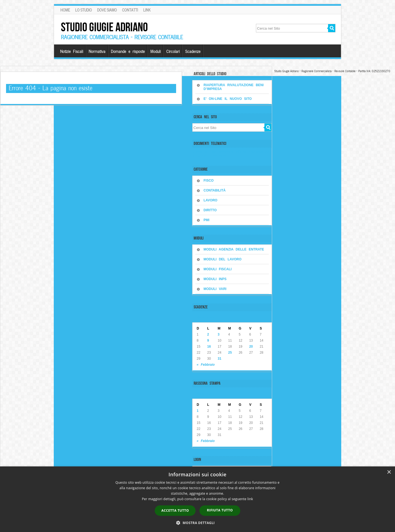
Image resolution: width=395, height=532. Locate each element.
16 (209, 347)
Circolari (173, 51)
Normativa (97, 51)
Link (147, 10)
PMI (206, 220)
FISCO (209, 181)
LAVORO (210, 200)
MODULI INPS (215, 279)
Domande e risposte (128, 51)
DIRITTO (210, 210)
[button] (198, 523)
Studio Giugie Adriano (104, 27)
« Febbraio (206, 365)
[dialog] (198, 499)
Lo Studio (84, 10)
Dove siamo (107, 10)
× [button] (389, 472)
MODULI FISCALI (218, 269)
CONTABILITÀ (215, 190)
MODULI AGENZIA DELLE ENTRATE (234, 249)
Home (65, 10)
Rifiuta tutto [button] (220, 510)
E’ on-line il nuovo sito (228, 99)
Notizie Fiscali (72, 51)
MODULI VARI (215, 289)
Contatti (130, 10)
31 (220, 359)
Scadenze (193, 51)
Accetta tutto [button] (175, 510)
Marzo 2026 (205, 317)
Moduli (156, 51)
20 (251, 347)
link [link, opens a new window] (250, 499)
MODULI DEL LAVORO (222, 259)
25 (230, 353)
